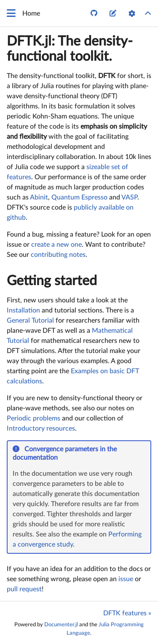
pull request (24, 589)
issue (126, 579)
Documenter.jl (61, 625)
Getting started (52, 281)
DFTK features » (127, 613)
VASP (129, 197)
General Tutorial (30, 321)
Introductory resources (41, 428)
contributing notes (58, 255)
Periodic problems (33, 418)
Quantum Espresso (79, 197)
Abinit (39, 197)
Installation (23, 310)
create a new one (56, 245)
